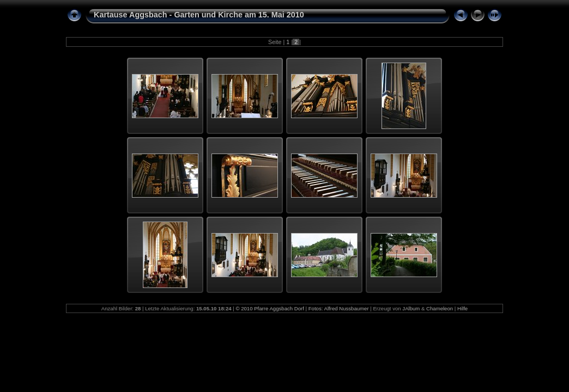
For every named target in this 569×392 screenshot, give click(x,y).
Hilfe (462, 308)
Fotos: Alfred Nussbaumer (339, 308)
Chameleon (440, 308)
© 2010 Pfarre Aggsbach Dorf (270, 308)
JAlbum (411, 308)
